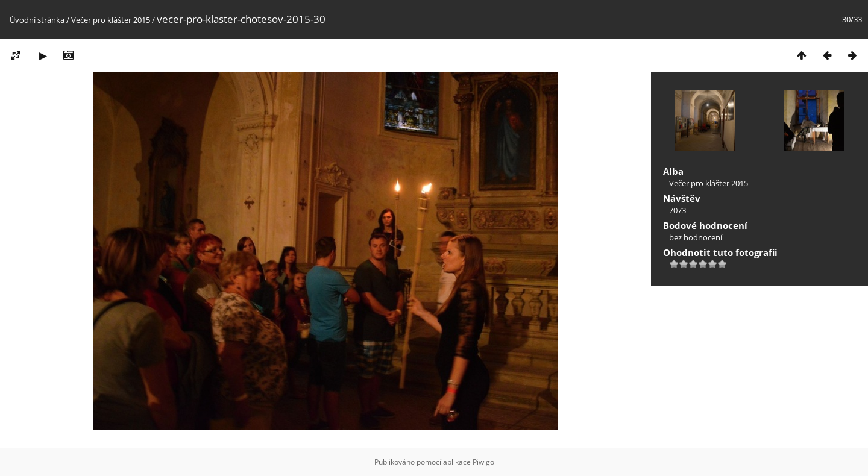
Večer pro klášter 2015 (111, 20)
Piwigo (483, 462)
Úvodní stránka (37, 20)
